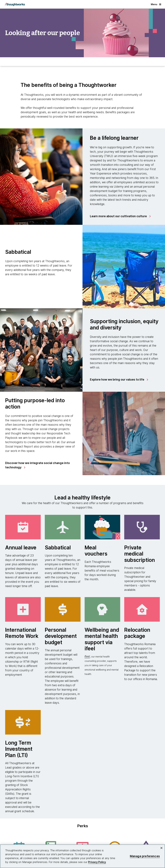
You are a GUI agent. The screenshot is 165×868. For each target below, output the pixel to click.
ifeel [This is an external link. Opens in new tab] (87, 656)
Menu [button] (156, 4)
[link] (120, 216)
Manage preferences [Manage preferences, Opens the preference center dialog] (145, 856)
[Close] (161, 848)
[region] (82, 856)
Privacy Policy (97, 862)
